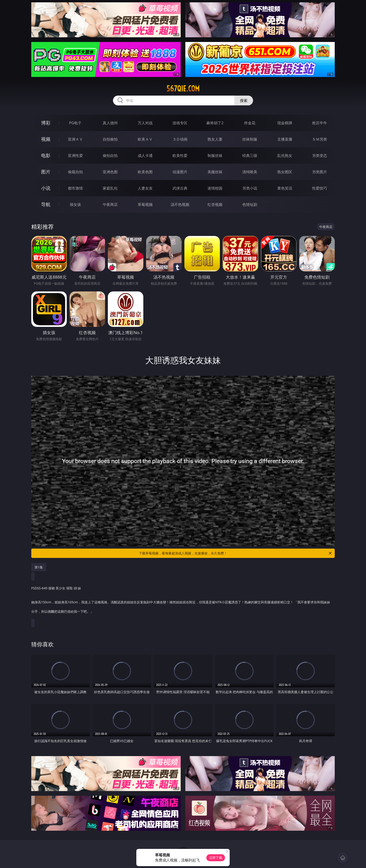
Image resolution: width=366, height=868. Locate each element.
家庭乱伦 (110, 188)
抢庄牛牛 (320, 123)
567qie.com (183, 89)
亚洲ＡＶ (75, 139)
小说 (46, 188)
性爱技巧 (320, 188)
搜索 (244, 100)
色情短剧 (250, 204)
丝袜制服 (250, 139)
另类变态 (320, 156)
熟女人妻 (215, 139)
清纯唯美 (250, 172)
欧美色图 (145, 172)
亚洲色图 (110, 172)
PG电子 (75, 123)
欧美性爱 (180, 156)
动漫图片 (180, 172)
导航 (46, 204)
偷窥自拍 (75, 172)
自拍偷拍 (110, 139)
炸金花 (250, 123)
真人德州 (110, 123)
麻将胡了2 (215, 123)
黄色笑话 (285, 188)
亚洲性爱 (75, 156)
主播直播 (285, 139)
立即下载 (216, 858)
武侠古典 (180, 188)
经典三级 (250, 156)
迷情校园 (215, 188)
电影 (46, 155)
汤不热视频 (180, 204)
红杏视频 (215, 204)
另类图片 (320, 172)
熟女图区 (285, 172)
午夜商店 (110, 204)
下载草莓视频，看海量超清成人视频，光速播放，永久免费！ (236, 553)
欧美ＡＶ (145, 139)
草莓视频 (145, 204)
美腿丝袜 (215, 172)
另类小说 (250, 188)
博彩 (46, 123)
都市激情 (75, 188)
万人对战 (145, 123)
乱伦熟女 (285, 156)
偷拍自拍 (110, 156)
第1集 (39, 567)
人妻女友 (145, 188)
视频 (46, 139)
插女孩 (75, 204)
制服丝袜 (215, 156)
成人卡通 (145, 156)
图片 (46, 172)
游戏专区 (180, 123)
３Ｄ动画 (180, 139)
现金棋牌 (285, 123)
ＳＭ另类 (320, 139)
